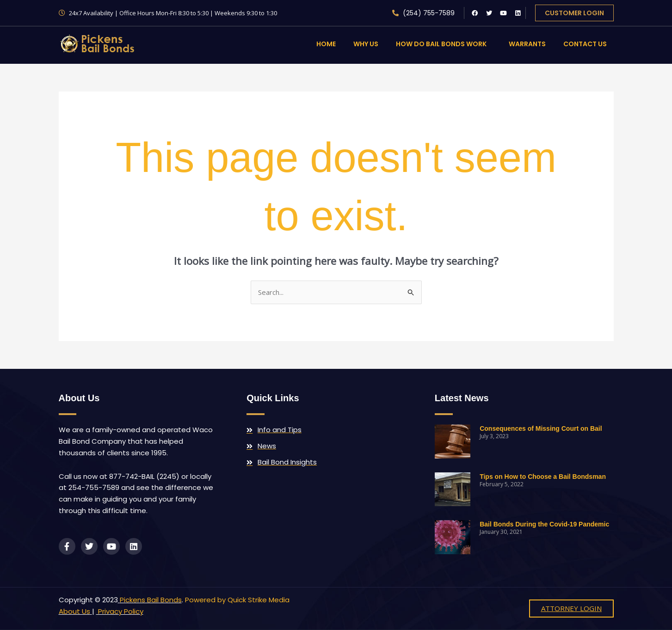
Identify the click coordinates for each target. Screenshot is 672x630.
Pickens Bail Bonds (151, 600)
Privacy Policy (120, 611)
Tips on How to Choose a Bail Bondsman (543, 477)
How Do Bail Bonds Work (444, 44)
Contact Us (585, 44)
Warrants (527, 44)
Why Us (366, 44)
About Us (74, 611)
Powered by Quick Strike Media (237, 600)
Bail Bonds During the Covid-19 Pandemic (544, 524)
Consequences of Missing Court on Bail (541, 428)
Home (326, 44)
